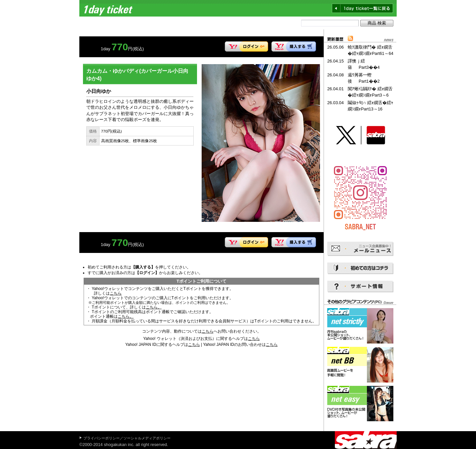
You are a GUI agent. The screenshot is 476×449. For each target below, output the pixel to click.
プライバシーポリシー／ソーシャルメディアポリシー (127, 438)
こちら (116, 293)
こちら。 (154, 307)
